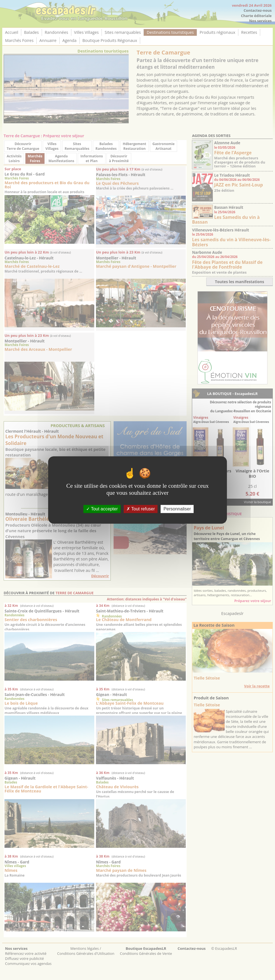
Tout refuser (141, 509)
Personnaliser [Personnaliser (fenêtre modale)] (177, 509)
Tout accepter (102, 509)
